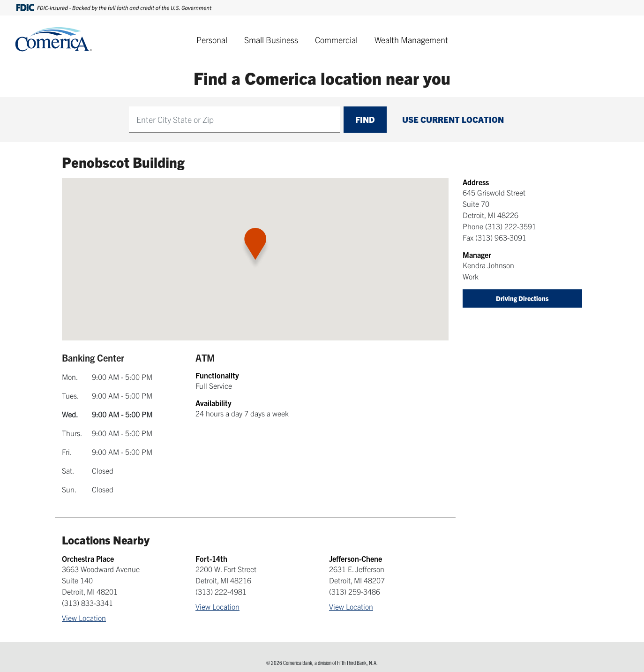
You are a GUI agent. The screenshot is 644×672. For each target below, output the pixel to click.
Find (365, 119)
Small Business (271, 40)
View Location (84, 618)
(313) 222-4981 (221, 591)
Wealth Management (411, 40)
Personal (212, 40)
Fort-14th (211, 559)
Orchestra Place (88, 559)
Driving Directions (522, 298)
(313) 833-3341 (87, 603)
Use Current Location (453, 119)
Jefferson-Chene (356, 559)
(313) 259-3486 (355, 591)
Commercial (336, 40)
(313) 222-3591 (511, 226)
